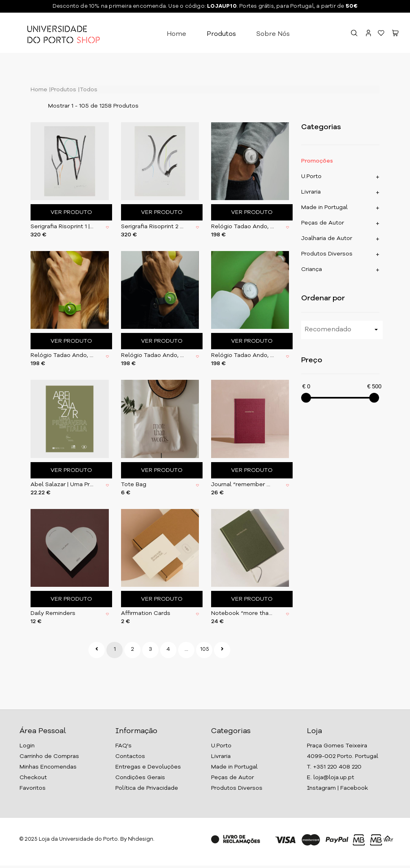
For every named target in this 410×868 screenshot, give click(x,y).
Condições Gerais (140, 778)
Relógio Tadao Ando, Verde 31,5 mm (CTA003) (62, 355)
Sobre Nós (273, 34)
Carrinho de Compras (49, 756)
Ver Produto (71, 212)
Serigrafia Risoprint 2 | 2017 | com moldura (152, 227)
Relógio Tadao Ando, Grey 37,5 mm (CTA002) (242, 227)
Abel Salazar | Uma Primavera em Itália (62, 485)
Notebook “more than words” (242, 613)
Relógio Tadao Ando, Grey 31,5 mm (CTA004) (242, 355)
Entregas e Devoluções (148, 767)
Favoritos (33, 788)
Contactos (130, 756)
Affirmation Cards (146, 613)
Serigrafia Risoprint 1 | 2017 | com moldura (62, 227)
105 (205, 649)
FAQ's (123, 746)
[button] (395, 34)
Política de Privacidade (147, 788)
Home (176, 34)
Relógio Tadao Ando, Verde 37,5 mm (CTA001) (152, 355)
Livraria (311, 192)
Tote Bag (134, 485)
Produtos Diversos (327, 254)
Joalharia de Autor (327, 238)
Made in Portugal (324, 207)
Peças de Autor (323, 223)
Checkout (33, 778)
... (186, 649)
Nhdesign (141, 839)
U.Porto (311, 176)
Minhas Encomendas (48, 767)
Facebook (354, 788)
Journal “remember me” (242, 485)
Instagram (321, 788)
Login (27, 746)
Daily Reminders (53, 613)
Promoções (317, 161)
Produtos (221, 34)
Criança (312, 269)
